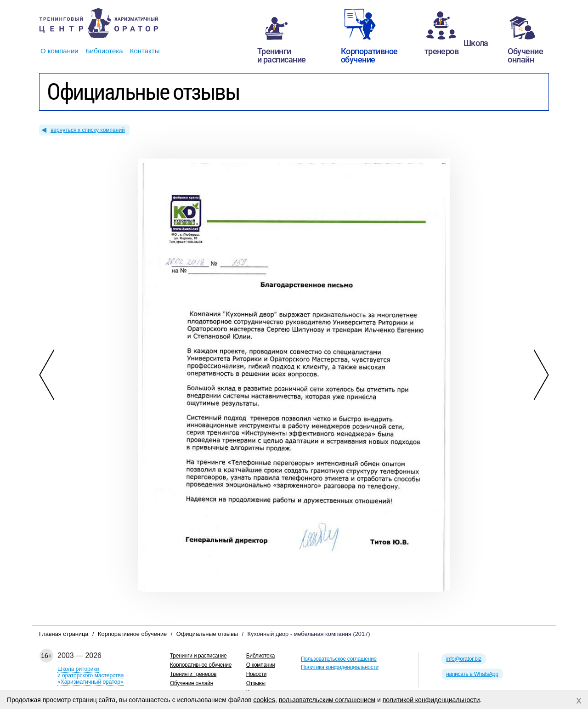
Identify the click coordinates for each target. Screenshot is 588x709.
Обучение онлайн (192, 683)
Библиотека (104, 51)
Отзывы (256, 683)
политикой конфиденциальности (431, 700)
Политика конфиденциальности (340, 667)
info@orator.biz (464, 659)
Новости (256, 674)
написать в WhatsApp (472, 674)
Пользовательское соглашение (339, 659)
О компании (59, 51)
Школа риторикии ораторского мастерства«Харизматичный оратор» (90, 675)
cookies (264, 700)
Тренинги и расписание (198, 656)
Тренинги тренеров (193, 674)
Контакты (145, 51)
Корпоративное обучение (201, 665)
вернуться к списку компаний (88, 130)
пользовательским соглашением (327, 700)
